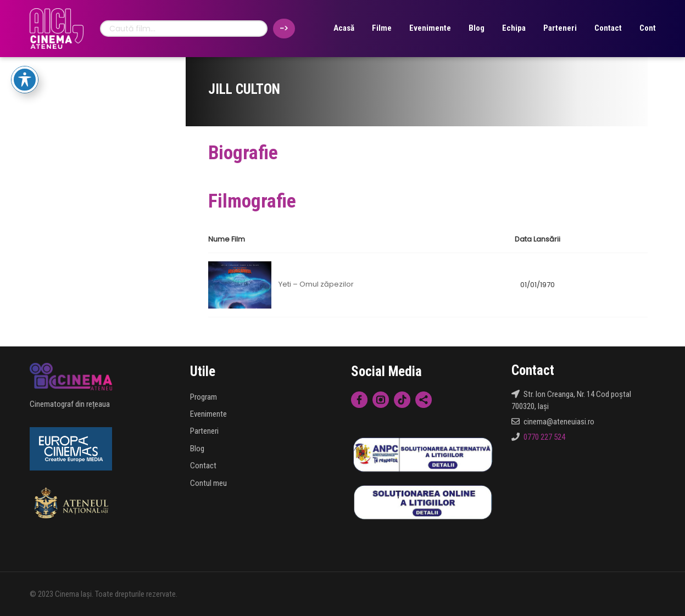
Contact (608, 28)
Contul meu (208, 483)
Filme (382, 28)
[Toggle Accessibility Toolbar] (25, 80)
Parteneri (560, 28)
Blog (477, 28)
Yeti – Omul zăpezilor (316, 285)
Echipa (514, 28)
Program (204, 397)
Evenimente (430, 28)
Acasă (344, 28)
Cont (648, 28)
